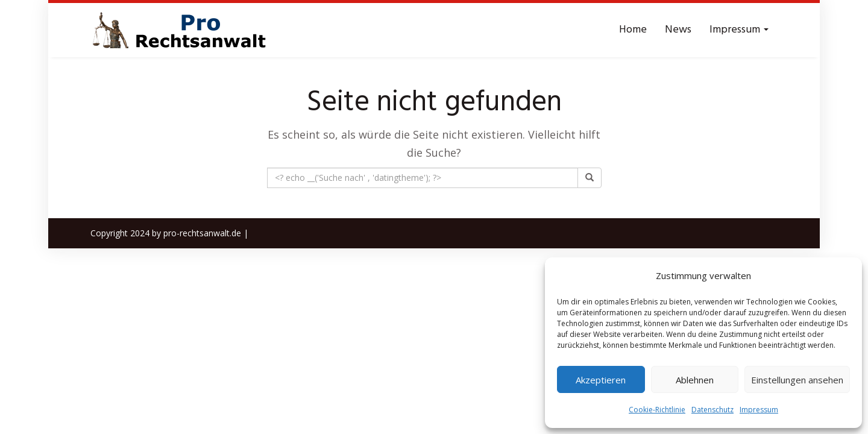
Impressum (759, 410)
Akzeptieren (601, 380)
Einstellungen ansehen (797, 380)
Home (633, 30)
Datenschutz (712, 410)
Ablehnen (695, 380)
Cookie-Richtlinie (657, 410)
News (678, 30)
